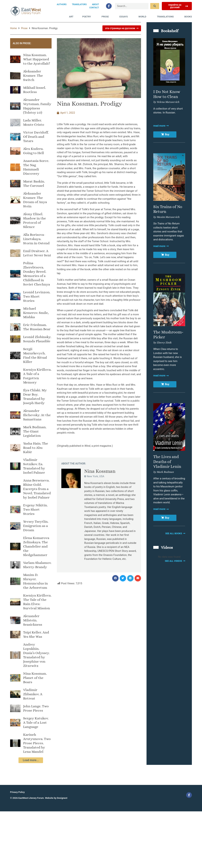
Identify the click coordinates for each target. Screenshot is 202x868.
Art (71, 17)
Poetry (87, 17)
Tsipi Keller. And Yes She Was (36, 634)
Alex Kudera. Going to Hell (34, 151)
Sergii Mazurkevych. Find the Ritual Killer (35, 355)
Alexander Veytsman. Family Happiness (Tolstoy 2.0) (37, 106)
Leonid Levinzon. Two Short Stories (37, 296)
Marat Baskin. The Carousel (34, 183)
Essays (125, 17)
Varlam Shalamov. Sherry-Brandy (37, 565)
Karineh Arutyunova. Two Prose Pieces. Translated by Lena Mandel (37, 743)
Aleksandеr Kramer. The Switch (33, 76)
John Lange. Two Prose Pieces (36, 708)
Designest (62, 798)
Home (14, 28)
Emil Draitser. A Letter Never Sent (37, 253)
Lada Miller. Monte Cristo (34, 122)
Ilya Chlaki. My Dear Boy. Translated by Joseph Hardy (35, 397)
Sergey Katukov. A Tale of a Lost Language (36, 723)
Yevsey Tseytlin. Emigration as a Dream (36, 526)
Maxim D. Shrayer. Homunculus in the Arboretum (35, 581)
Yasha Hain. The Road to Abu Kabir (36, 448)
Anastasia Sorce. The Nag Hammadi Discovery (36, 167)
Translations (166, 17)
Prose (106, 17)
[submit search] (155, 6)
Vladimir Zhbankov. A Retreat (33, 694)
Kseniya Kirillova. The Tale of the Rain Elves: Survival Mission (37, 602)
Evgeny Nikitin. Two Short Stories (35, 509)
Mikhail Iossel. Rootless (34, 90)
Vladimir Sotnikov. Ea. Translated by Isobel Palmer (34, 466)
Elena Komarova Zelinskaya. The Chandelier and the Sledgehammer (36, 546)
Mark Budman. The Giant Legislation (35, 431)
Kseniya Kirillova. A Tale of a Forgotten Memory (37, 376)
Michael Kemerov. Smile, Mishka (36, 313)
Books (188, 17)
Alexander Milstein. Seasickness (33, 620)
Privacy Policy (17, 792)
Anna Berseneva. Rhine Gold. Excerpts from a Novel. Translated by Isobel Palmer (37, 489)
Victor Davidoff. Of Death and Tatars (36, 137)
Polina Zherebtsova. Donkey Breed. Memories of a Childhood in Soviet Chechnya (37, 274)
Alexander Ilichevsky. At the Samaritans (37, 415)
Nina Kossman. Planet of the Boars (35, 678)
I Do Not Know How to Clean (167, 94)
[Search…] (132, 6)
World (143, 17)
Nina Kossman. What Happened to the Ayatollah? (37, 59)
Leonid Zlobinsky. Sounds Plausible (37, 339)
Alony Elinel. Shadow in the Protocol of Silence (34, 220)
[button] (115, 578)
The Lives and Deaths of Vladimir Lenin (167, 462)
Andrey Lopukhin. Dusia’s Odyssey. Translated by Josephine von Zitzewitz (36, 655)
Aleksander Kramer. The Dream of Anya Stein (35, 200)
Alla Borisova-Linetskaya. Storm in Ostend (36, 239)
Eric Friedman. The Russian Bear (37, 327)
